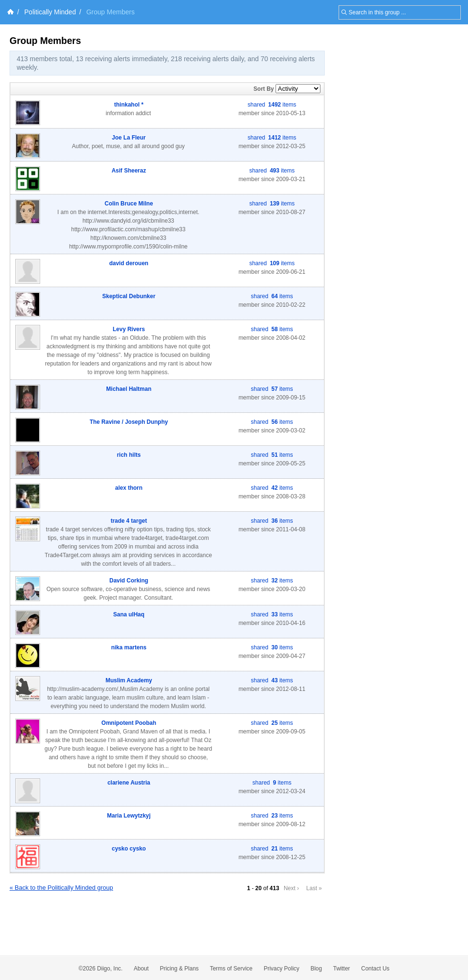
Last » (314, 888)
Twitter (342, 969)
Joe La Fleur (129, 138)
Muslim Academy (129, 680)
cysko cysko (129, 849)
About (141, 969)
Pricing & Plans (179, 969)
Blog (316, 969)
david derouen (129, 263)
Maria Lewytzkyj (129, 816)
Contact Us (375, 969)
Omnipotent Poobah (129, 723)
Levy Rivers (129, 329)
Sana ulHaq (129, 614)
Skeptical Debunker (129, 296)
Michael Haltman (129, 389)
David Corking (129, 581)
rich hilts (129, 455)
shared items (272, 105)
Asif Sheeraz (129, 171)
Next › (291, 888)
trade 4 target (129, 521)
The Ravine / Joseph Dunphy (129, 422)
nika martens (129, 647)
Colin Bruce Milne (129, 204)
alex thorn (129, 488)
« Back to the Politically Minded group (61, 888)
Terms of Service (231, 969)
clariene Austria (129, 783)
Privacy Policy (282, 969)
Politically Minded (50, 12)
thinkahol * (129, 105)
